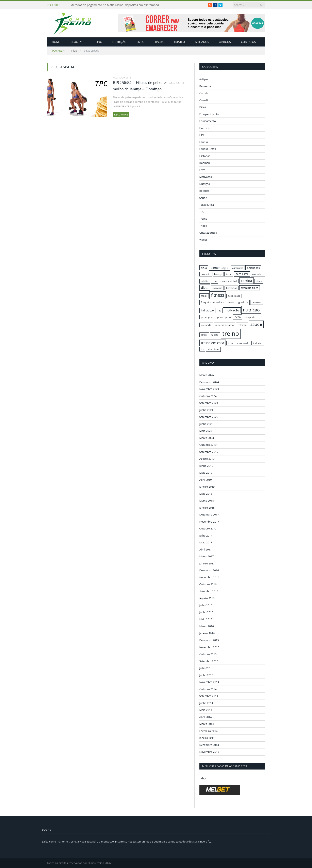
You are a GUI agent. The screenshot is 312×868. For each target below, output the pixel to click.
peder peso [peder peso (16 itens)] (207, 317)
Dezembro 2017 (209, 514)
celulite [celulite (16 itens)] (205, 281)
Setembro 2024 (209, 403)
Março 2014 (207, 724)
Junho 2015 (206, 675)
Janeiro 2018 (207, 507)
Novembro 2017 (209, 521)
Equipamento (208, 121)
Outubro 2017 (208, 528)
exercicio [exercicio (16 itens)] (217, 288)
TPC (202, 212)
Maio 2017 (206, 542)
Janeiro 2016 (207, 633)
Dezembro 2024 (209, 382)
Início (65, 51)
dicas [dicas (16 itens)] (259, 281)
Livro (141, 42)
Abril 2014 (206, 717)
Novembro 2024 (209, 389)
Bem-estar (206, 86)
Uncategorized (208, 233)
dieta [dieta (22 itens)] (205, 288)
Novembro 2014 (209, 682)
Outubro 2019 (208, 445)
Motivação (206, 177)
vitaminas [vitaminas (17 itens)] (214, 349)
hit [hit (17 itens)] (219, 310)
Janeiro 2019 (207, 487)
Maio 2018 (206, 493)
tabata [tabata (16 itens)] (215, 335)
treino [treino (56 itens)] (231, 333)
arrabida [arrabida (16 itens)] (206, 274)
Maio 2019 (206, 473)
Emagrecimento (209, 114)
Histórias (205, 156)
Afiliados (202, 42)
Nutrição (119, 42)
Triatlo (179, 42)
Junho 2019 (206, 466)
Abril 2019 (206, 480)
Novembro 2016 (209, 577)
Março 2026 (207, 375)
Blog (74, 42)
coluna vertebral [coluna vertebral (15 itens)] (229, 281)
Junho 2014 (206, 703)
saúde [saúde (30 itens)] (256, 324)
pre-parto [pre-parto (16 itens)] (206, 325)
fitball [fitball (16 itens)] (204, 296)
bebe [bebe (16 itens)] (229, 274)
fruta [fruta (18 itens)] (231, 302)
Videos (203, 240)
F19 (202, 135)
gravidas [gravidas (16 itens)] (257, 302)
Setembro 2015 (209, 661)
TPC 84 (159, 42)
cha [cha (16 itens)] (215, 281)
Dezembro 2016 (209, 570)
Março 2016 (207, 626)
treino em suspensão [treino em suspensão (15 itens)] (239, 343)
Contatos (248, 42)
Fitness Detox (208, 149)
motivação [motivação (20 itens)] (232, 310)
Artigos (225, 42)
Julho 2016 (206, 605)
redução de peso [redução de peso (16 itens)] (225, 325)
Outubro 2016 (208, 584)
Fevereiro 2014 (209, 731)
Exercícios (206, 128)
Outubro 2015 (208, 654)
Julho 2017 (206, 535)
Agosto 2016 (207, 598)
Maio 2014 (206, 710)
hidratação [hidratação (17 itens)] (207, 310)
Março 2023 (207, 438)
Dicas (203, 107)
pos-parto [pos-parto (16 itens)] (250, 317)
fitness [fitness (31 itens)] (218, 295)
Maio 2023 (206, 431)
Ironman (205, 163)
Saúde (203, 198)
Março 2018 (207, 501)
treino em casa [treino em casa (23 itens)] (213, 343)
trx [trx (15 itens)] (202, 349)
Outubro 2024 (208, 396)
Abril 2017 (206, 549)
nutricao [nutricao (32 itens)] (251, 310)
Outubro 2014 (208, 689)
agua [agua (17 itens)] (204, 268)
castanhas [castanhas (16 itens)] (258, 274)
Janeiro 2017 (207, 563)
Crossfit (204, 100)
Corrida (204, 93)
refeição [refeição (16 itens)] (242, 325)
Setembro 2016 (209, 591)
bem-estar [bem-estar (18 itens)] (242, 274)
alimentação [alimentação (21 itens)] (220, 268)
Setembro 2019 (209, 452)
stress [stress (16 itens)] (204, 335)
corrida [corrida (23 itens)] (247, 281)
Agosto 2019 (207, 459)
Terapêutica (207, 205)
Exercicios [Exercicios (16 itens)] (232, 288)
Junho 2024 (206, 410)
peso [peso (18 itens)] (238, 317)
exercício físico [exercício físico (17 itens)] (250, 288)
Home (56, 42)
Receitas (204, 191)
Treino (97, 42)
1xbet (203, 778)
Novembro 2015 (209, 647)
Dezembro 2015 (209, 640)
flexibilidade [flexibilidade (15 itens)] (234, 296)
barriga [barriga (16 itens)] (218, 274)
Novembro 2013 (209, 752)
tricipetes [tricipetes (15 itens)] (258, 343)
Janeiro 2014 (207, 738)
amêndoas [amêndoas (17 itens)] (253, 268)
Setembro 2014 (209, 696)
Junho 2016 (206, 612)
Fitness (204, 142)
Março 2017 (207, 556)
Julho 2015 (206, 668)
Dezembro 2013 (209, 745)
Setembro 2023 (209, 417)
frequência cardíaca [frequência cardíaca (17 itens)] (213, 302)
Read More (121, 115)
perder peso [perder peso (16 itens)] (224, 317)
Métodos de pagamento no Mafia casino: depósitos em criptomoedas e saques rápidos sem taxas (117, 5)
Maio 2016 (206, 619)
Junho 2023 (206, 424)
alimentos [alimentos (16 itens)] (238, 268)
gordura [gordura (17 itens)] (243, 302)
